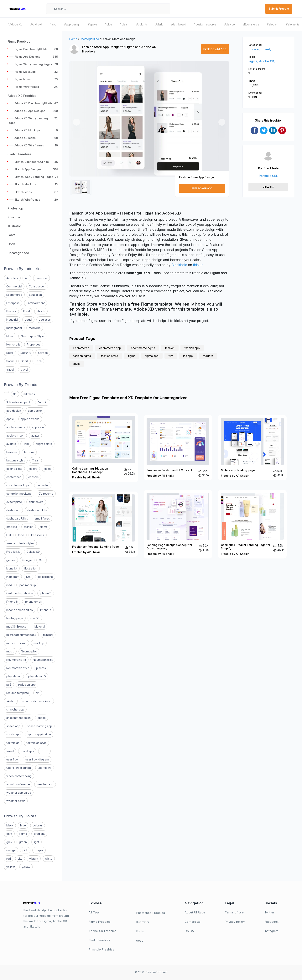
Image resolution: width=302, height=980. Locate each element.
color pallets (14, 469)
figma (44, 527)
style (77, 364)
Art (27, 278)
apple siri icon (15, 436)
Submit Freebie (279, 9)
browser (12, 452)
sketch (11, 701)
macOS (35, 618)
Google (27, 560)
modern (208, 356)
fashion (29, 527)
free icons (38, 535)
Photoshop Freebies (151, 913)
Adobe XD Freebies (103, 931)
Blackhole (89, 51)
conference (14, 477)
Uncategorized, (260, 49)
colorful (38, 825)
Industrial (12, 320)
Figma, (254, 61)
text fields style (36, 743)
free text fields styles (20, 543)
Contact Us (193, 922)
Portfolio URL (268, 176)
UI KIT (44, 751)
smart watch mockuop (37, 701)
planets (41, 668)
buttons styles (16, 460)
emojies (12, 527)
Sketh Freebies (99, 940)
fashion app (192, 348)
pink (25, 850)
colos (48, 469)
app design (14, 411)
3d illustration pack (18, 402)
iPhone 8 (12, 602)
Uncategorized (89, 39)
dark (9, 834)
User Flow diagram (19, 768)
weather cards (16, 801)
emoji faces (42, 518)
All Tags (94, 912)
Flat (9, 535)
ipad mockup (27, 585)
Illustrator (143, 922)
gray (9, 842)
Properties (34, 344)
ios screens (45, 577)
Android (43, 402)
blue (23, 825)
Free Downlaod (215, 49)
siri (38, 693)
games (11, 560)
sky (20, 859)
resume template (18, 693)
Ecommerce (14, 295)
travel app (27, 751)
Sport (25, 361)
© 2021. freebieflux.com (151, 972)
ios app (188, 356)
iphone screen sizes (20, 610)
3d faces (29, 394)
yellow (11, 867)
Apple (10, 419)
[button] (76, 122)
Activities (12, 278)
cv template (14, 502)
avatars (11, 444)
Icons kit (12, 568)
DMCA (189, 931)
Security (26, 353)
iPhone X (45, 610)
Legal (28, 320)
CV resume (46, 494)
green (23, 842)
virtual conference (18, 784)
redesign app (27, 685)
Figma (23, 834)
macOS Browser (17, 626)
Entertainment (36, 303)
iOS (28, 577)
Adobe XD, (267, 61)
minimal (48, 635)
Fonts (140, 931)
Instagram (13, 577)
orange (11, 850)
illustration (31, 568)
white (49, 859)
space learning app (40, 726)
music (10, 651)
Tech (38, 361)
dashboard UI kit (17, 518)
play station (14, 676)
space (42, 718)
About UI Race (195, 912)
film (171, 356)
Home (73, 39)
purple (39, 850)
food (21, 535)
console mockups (18, 485)
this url (198, 265)
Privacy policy (235, 922)
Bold (26, 444)
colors (33, 469)
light (36, 842)
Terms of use (234, 912)
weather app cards (19, 793)
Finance (11, 311)
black (10, 825)
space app (13, 726)
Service (43, 353)
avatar (35, 436)
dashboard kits (37, 510)
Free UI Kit (13, 552)
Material (40, 626)
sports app (13, 734)
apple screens (30, 419)
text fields (13, 743)
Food (27, 311)
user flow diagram (37, 759)
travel (10, 370)
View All (268, 187)
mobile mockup (16, 643)
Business (42, 278)
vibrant (34, 859)
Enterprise (13, 303)
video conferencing (19, 776)
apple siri (38, 427)
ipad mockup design (20, 593)
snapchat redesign (18, 718)
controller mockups (19, 494)
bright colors (44, 444)
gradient (39, 834)
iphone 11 (46, 593)
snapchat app (15, 709)
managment (14, 328)
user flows (45, 768)
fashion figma (82, 356)
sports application (39, 734)
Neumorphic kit (16, 660)
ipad (9, 585)
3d (15, 394)
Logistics (45, 320)
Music (10, 336)
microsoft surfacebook (21, 635)
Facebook (272, 922)
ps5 (9, 685)
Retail (10, 353)
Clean (36, 460)
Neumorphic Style (32, 336)
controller (43, 485)
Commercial (14, 286)
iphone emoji (33, 602)
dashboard (13, 510)
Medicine (35, 328)
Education (35, 295)
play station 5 (37, 676)
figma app (152, 356)
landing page (15, 618)
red (9, 859)
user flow (12, 759)
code (140, 941)
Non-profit (13, 344)
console (34, 477)
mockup (39, 643)
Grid (42, 560)
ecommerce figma (143, 348)
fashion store (109, 356)
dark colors (36, 502)
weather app (45, 784)
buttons (29, 452)
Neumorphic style (18, 668)
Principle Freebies (101, 949)
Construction (37, 286)
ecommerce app (110, 348)
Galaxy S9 (33, 552)
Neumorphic (29, 651)
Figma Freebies (100, 922)
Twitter (269, 912)
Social (10, 361)
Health (41, 311)
